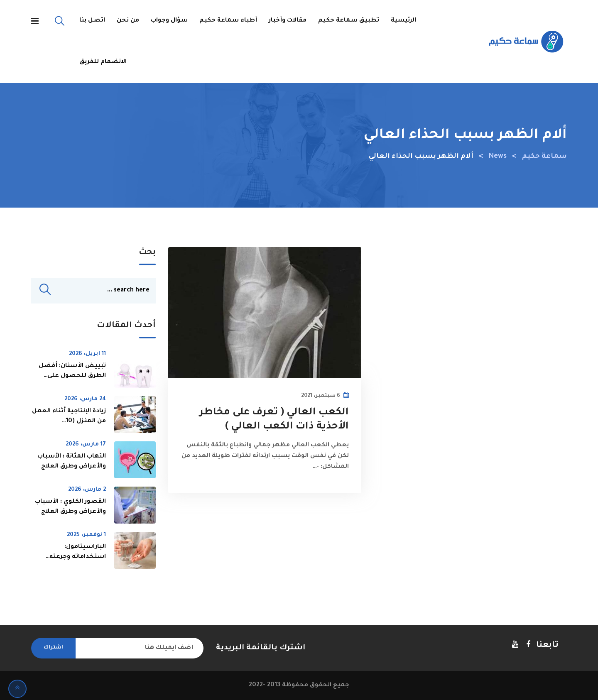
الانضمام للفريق (103, 62)
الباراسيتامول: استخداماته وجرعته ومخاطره (78, 557)
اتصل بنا (92, 21)
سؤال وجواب (169, 21)
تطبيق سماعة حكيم (349, 21)
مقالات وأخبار (288, 21)
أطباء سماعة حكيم (228, 21)
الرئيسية (403, 21)
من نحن (128, 21)
